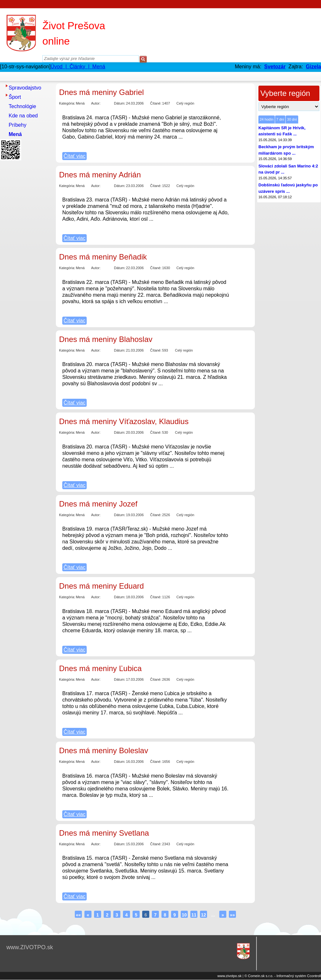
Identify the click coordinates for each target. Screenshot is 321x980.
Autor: (96, 103)
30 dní (292, 119)
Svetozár (275, 67)
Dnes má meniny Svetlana (104, 833)
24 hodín (267, 119)
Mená (15, 134)
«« (78, 915)
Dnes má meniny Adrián (100, 175)
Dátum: (120, 103)
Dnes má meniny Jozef (98, 504)
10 (184, 915)
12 (204, 915)
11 (194, 915)
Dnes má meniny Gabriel (101, 92)
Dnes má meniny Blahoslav (106, 339)
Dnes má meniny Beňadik (103, 257)
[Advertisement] (26, 259)
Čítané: (156, 103)
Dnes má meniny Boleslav (104, 750)
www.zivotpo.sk (229, 976)
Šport (15, 97)
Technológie (22, 106)
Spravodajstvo (25, 88)
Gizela (313, 67)
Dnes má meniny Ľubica (100, 668)
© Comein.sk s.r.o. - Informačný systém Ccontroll (283, 976)
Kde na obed (23, 116)
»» (232, 915)
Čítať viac (74, 156)
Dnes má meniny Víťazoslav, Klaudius (124, 421)
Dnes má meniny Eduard (101, 586)
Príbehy (17, 125)
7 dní (280, 119)
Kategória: (67, 103)
